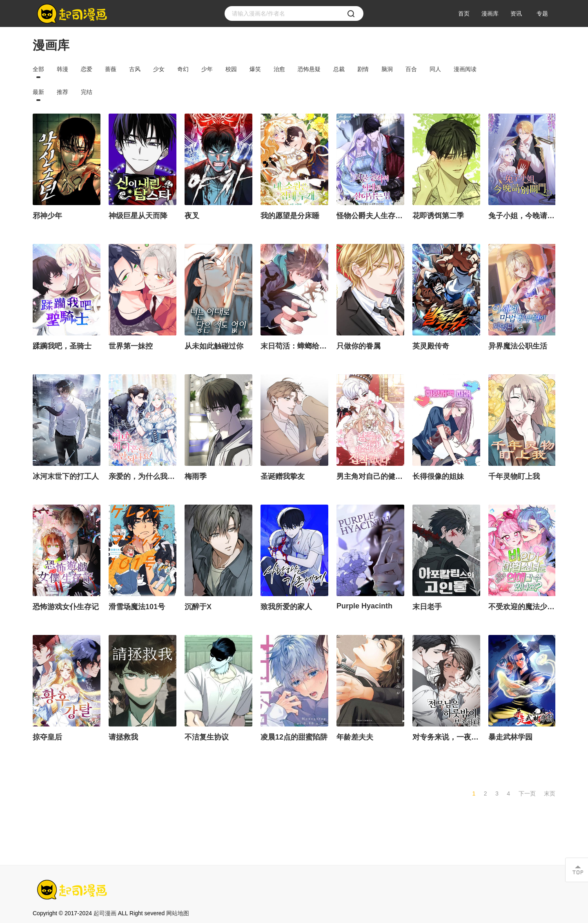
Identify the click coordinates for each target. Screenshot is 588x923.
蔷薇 (111, 69)
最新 (38, 92)
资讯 (516, 13)
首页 (464, 13)
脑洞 (387, 69)
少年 (207, 69)
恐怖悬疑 (309, 69)
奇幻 (183, 69)
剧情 (363, 69)
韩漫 (62, 69)
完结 (87, 92)
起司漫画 (105, 913)
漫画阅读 (465, 69)
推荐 (62, 92)
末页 (550, 793)
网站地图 (178, 913)
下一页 (527, 793)
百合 (411, 69)
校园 (231, 69)
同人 (435, 69)
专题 (542, 13)
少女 (159, 69)
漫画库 (490, 13)
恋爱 (87, 69)
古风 (135, 69)
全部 (38, 69)
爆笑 (255, 69)
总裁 (339, 69)
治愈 (279, 69)
